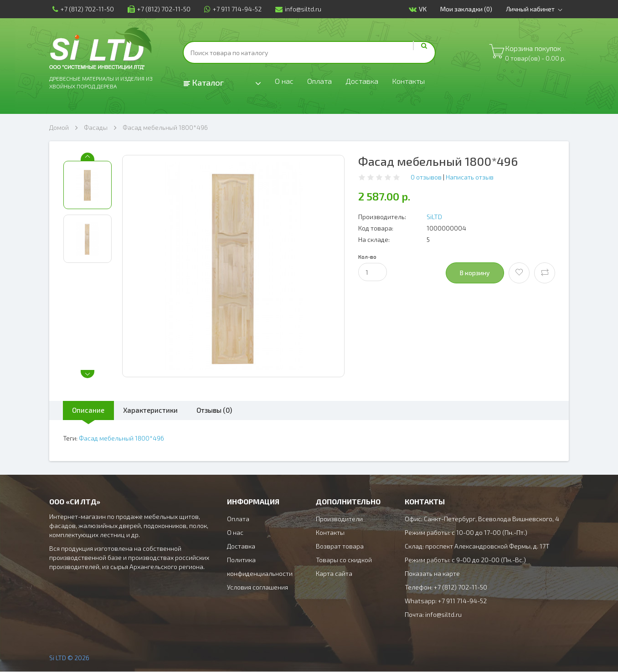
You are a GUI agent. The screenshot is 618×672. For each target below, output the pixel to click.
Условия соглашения (257, 587)
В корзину (475, 273)
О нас (285, 83)
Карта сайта (334, 574)
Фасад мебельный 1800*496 (165, 127)
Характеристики (158, 410)
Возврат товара (340, 546)
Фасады (96, 127)
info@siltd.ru (295, 9)
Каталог (204, 82)
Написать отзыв (470, 177)
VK (421, 9)
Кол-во (367, 256)
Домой (59, 127)
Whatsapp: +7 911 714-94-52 (446, 601)
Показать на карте (432, 574)
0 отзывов (426, 177)
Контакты (417, 83)
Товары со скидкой (344, 560)
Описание (91, 410)
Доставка (366, 83)
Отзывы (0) (228, 410)
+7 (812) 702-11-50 (80, 9)
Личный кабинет (539, 9)
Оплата (322, 83)
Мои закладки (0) (469, 9)
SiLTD (434, 217)
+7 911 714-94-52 (230, 9)
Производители (339, 519)
